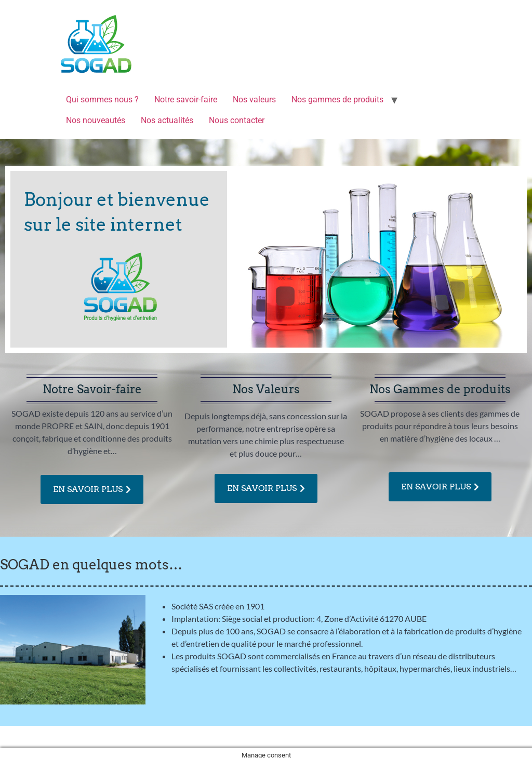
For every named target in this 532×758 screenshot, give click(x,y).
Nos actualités (167, 120)
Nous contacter (237, 120)
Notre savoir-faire (186, 99)
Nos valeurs (254, 99)
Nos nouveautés (96, 120)
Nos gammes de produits (337, 99)
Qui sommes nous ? (102, 99)
